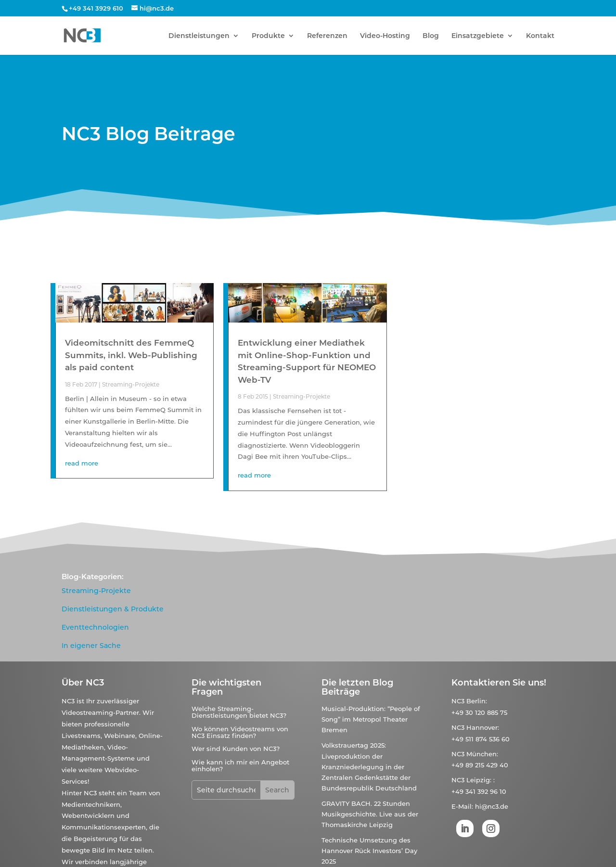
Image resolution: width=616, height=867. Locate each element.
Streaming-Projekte (131, 384)
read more (82, 463)
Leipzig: (479, 780)
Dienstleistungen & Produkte (113, 609)
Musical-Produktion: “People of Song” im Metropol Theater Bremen (371, 719)
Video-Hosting (385, 36)
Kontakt (540, 36)
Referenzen (327, 36)
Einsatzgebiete (478, 36)
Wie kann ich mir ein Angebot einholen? (240, 765)
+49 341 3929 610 (96, 8)
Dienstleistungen (199, 36)
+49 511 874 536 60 (481, 739)
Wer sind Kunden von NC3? (236, 749)
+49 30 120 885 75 (479, 712)
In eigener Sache (91, 646)
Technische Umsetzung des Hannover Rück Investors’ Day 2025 (369, 851)
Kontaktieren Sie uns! (499, 683)
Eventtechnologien (95, 627)
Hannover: (483, 727)
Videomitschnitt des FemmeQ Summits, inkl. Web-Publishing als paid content (131, 355)
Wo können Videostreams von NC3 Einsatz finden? (240, 732)
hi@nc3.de (492, 806)
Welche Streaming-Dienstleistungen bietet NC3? (239, 712)
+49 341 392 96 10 (479, 791)
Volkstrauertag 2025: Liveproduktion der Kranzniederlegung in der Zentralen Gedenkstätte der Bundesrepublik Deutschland (369, 766)
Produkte (268, 36)
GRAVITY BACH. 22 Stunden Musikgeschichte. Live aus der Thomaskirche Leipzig (370, 814)
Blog (431, 36)
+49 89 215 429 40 (480, 765)
